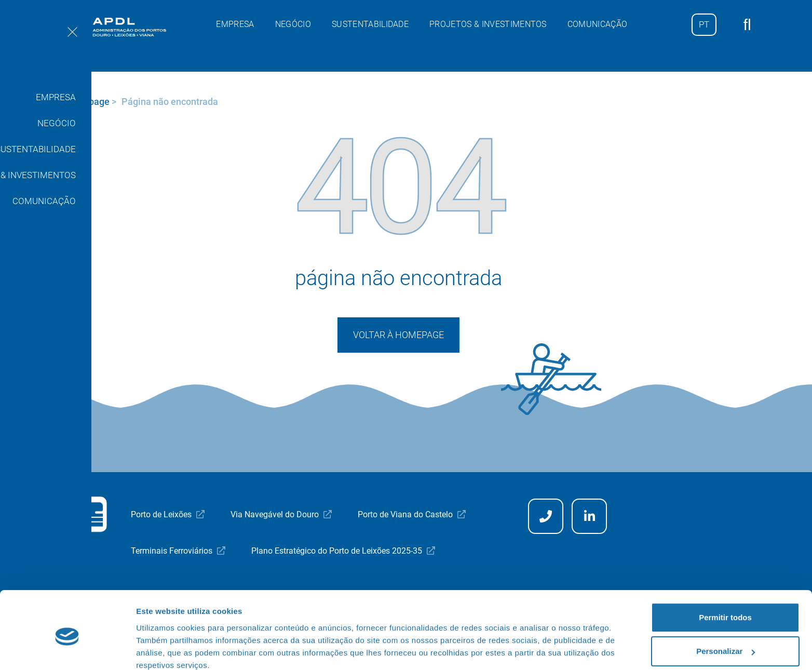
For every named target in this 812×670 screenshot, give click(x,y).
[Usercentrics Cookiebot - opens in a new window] (67, 650)
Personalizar (726, 607)
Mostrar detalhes (168, 649)
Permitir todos (725, 573)
